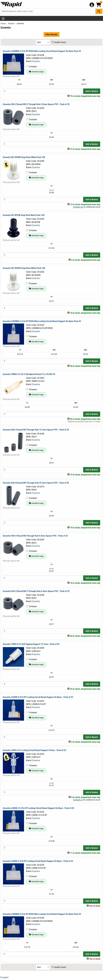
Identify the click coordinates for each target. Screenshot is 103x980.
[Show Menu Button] (3, 19)
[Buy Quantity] (43, 91)
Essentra (36, 61)
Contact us (78, 207)
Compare (31, 66)
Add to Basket (92, 91)
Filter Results (51, 35)
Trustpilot (4, 977)
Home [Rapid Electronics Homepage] (3, 23)
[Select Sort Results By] (43, 42)
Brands (11, 23)
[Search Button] (99, 11)
